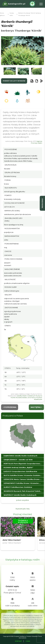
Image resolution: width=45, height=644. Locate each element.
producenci (42, 203)
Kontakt (18, 641)
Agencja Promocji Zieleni (37, 142)
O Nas (28, 641)
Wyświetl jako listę (22, 509)
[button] (10, 72)
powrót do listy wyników (14, 81)
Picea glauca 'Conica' (12, 593)
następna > (36, 407)
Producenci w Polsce (13, 416)
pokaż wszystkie (23, 500)
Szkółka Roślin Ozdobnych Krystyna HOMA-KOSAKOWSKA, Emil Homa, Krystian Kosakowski (26, 398)
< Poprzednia (10, 407)
